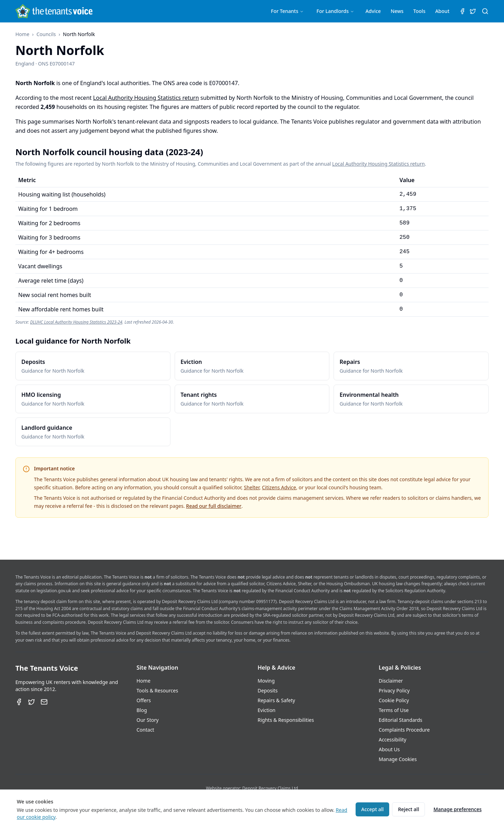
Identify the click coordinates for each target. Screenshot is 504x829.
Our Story (148, 720)
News (397, 11)
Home (22, 34)
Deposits (268, 690)
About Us (389, 749)
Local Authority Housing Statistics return (146, 98)
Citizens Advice (279, 487)
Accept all (372, 809)
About (442, 11)
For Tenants (287, 11)
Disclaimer (391, 681)
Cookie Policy (394, 700)
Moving (266, 681)
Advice (373, 11)
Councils (46, 34)
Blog (142, 710)
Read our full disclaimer (214, 506)
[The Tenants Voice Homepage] (54, 11)
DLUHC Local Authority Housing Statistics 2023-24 (76, 322)
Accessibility (393, 740)
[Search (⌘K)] (485, 11)
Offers (144, 700)
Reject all (408, 809)
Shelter (252, 487)
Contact (145, 730)
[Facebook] (19, 702)
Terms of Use (394, 710)
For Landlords (335, 11)
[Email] (44, 702)
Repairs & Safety (276, 700)
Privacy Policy (394, 690)
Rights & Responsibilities (286, 720)
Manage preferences (457, 809)
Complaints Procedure (404, 730)
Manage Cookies (398, 759)
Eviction (267, 710)
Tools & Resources (157, 690)
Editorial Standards (401, 720)
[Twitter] (31, 702)
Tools (419, 11)
